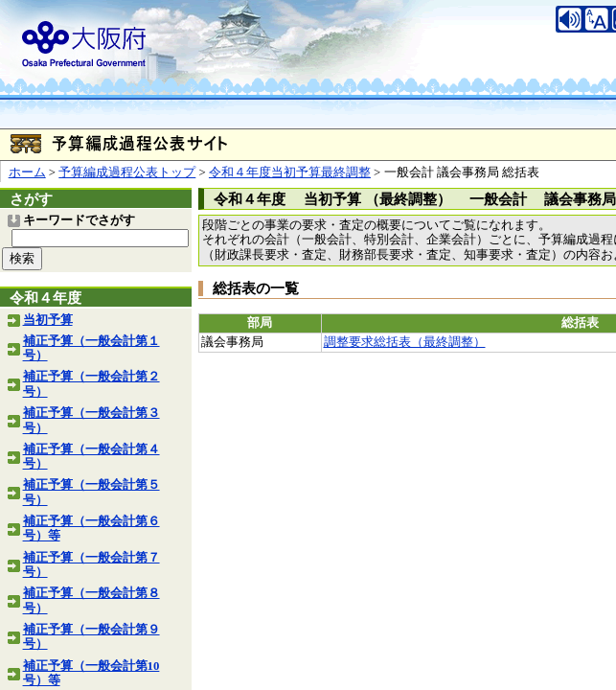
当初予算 (48, 320)
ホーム (27, 172)
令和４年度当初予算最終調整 (290, 172)
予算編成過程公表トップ (127, 172)
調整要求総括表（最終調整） (405, 342)
